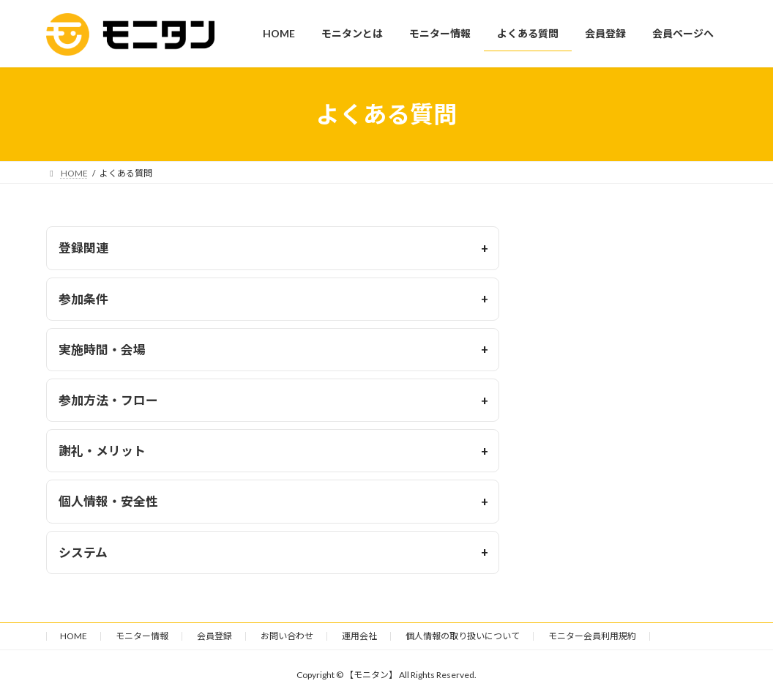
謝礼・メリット (102, 451)
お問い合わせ (287, 636)
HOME (74, 636)
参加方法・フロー (108, 400)
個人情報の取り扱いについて (463, 636)
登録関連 (83, 248)
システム (83, 552)
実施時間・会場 (102, 350)
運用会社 (359, 636)
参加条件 (83, 299)
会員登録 (214, 636)
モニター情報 (142, 636)
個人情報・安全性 (108, 501)
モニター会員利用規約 (592, 636)
